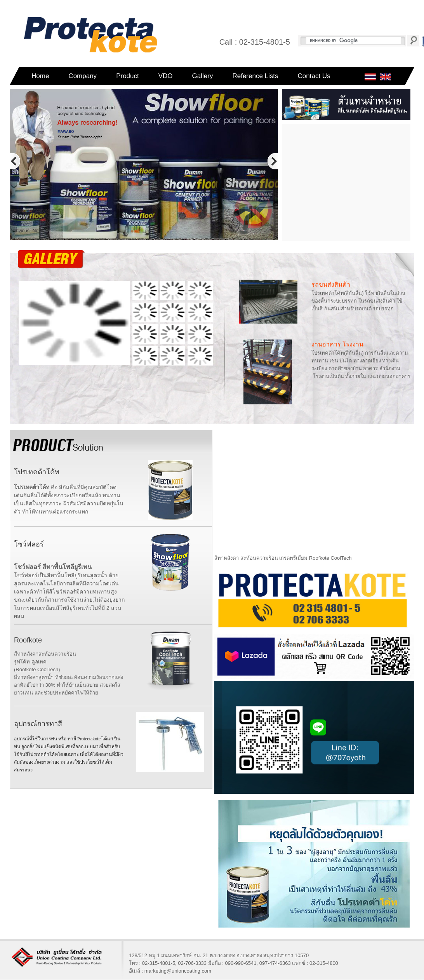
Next (37, 231)
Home (40, 76)
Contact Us (314, 76)
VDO (166, 76)
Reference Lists (255, 76)
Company (83, 76)
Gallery (203, 76)
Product (128, 76)
